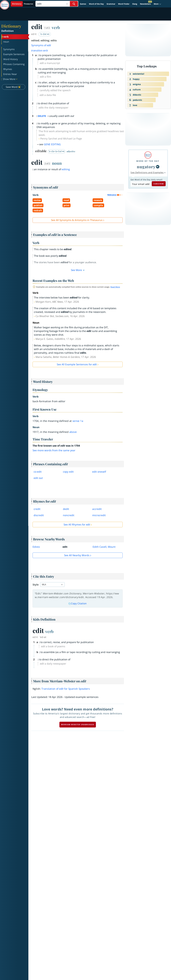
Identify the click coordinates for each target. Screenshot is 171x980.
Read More (115, 287)
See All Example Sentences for (77, 364)
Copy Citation (78, 603)
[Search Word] (74, 4)
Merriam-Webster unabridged (78, 725)
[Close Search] (67, 4)
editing (66, 169)
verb (56, 27)
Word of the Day (96, 4)
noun (57, 163)
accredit (97, 509)
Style (36, 585)
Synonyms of (41, 45)
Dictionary (11, 26)
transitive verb (40, 51)
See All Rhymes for (77, 525)
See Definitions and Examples (147, 172)
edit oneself (99, 472)
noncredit (69, 515)
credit (37, 509)
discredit (39, 515)
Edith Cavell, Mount (104, 547)
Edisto (36, 547)
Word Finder (124, 4)
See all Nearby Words (77, 555)
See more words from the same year (54, 450)
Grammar (111, 4)
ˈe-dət (45, 34)
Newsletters (145, 4)
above (73, 432)
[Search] (57, 4)
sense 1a (78, 421)
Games (83, 4)
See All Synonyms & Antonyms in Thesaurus (77, 220)
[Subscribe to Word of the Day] (141, 184)
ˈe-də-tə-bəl (57, 151)
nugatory (146, 167)
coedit (38, 472)
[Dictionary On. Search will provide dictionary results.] (23, 4)
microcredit (99, 515)
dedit (66, 509)
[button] (157, 4)
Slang (135, 4)
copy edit (68, 472)
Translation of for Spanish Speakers (66, 689)
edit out (38, 478)
